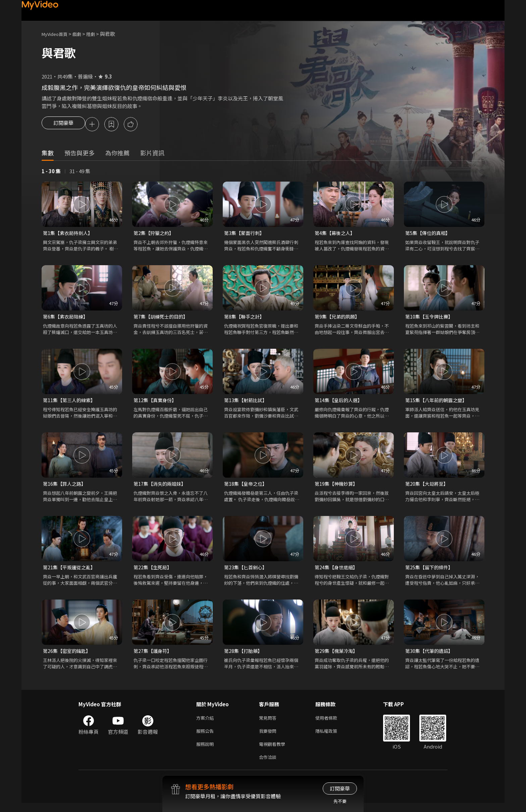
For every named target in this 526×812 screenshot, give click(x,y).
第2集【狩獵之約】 (155, 234)
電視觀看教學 (274, 751)
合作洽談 (269, 766)
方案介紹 (206, 723)
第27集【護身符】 (154, 655)
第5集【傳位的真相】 (429, 234)
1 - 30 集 (51, 172)
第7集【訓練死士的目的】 (163, 318)
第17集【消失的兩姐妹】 (161, 487)
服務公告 (206, 737)
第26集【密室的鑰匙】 (68, 655)
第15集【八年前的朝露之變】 (438, 403)
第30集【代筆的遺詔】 (431, 655)
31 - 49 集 (80, 172)
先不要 (340, 801)
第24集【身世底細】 (337, 571)
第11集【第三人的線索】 (71, 403)
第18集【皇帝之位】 (247, 487)
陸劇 (97, 34)
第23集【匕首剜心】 (247, 571)
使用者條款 (332, 723)
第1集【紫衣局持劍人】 (69, 234)
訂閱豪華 (63, 125)
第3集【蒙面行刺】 (246, 234)
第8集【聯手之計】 (246, 318)
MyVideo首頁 (57, 34)
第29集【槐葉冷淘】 (337, 655)
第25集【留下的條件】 (431, 571)
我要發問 (269, 737)
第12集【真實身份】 (156, 403)
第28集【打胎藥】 (244, 655)
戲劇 (82, 34)
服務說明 (206, 751)
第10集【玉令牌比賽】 (431, 318)
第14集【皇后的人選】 (340, 403)
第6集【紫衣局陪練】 (67, 318)
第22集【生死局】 (154, 571)
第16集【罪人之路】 (66, 487)
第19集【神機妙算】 (337, 487)
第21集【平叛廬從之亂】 (71, 571)
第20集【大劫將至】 (428, 487)
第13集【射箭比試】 (247, 403)
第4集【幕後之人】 (336, 234)
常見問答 (269, 723)
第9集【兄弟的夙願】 (339, 318)
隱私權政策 (332, 737)
